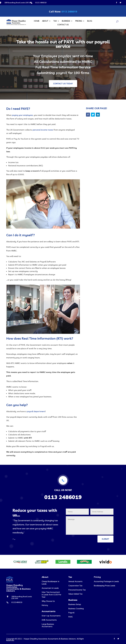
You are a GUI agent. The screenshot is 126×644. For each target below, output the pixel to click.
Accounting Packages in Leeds (106, 581)
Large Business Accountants (48, 625)
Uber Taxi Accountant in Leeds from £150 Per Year (51, 595)
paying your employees (22, 115)
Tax (55, 21)
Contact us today (63, 84)
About (45, 21)
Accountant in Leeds (50, 588)
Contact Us (63, 25)
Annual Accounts (75, 581)
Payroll (71, 613)
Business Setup (75, 604)
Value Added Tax (75, 594)
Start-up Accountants (51, 616)
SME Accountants (49, 620)
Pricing (79, 21)
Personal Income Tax (77, 590)
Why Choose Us (48, 601)
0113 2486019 (69, 12)
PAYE (71, 617)
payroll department (36, 411)
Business (66, 21)
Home (37, 21)
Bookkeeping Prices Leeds (105, 586)
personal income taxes (43, 130)
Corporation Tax (75, 586)
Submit (105, 539)
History (45, 605)
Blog (90, 21)
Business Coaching (76, 609)
